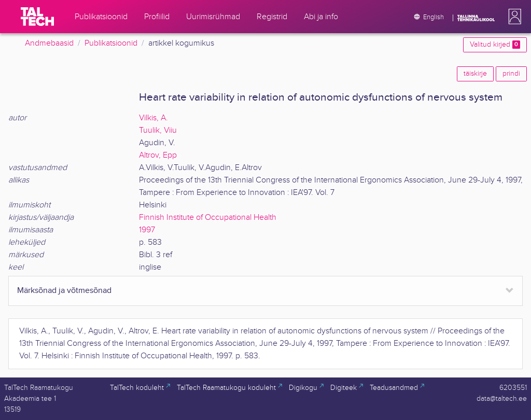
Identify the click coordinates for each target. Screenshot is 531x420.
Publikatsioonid (111, 43)
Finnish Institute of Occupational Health (208, 218)
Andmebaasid (49, 43)
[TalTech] (37, 17)
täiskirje (475, 74)
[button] (513, 17)
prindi (511, 74)
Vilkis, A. (153, 118)
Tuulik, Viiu (158, 130)
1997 (147, 230)
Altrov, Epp (158, 155)
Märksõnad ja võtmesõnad (64, 291)
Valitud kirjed (495, 45)
